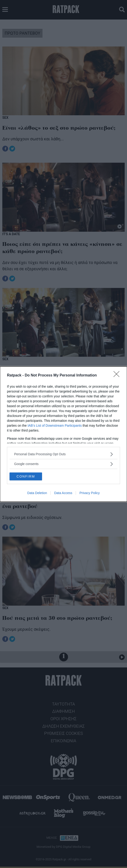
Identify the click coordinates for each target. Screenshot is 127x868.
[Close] (118, 376)
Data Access (63, 493)
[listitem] (63, 454)
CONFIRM (26, 476)
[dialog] (63, 434)
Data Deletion (37, 493)
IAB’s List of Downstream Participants (55, 426)
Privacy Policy (90, 493)
